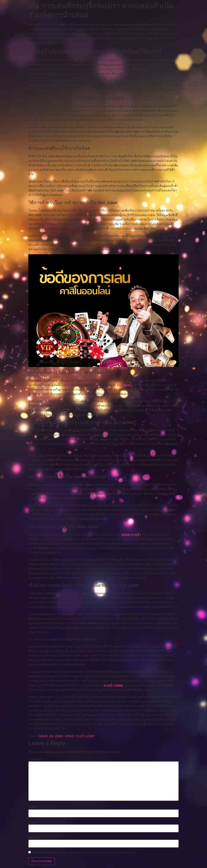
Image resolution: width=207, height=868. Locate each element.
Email (33, 822)
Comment (36, 759)
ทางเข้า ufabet (113, 685)
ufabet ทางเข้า (131, 535)
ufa (51, 736)
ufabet (59, 736)
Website (34, 837)
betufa (43, 736)
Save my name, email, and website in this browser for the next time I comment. (84, 853)
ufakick (70, 736)
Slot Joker (124, 385)
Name (33, 807)
